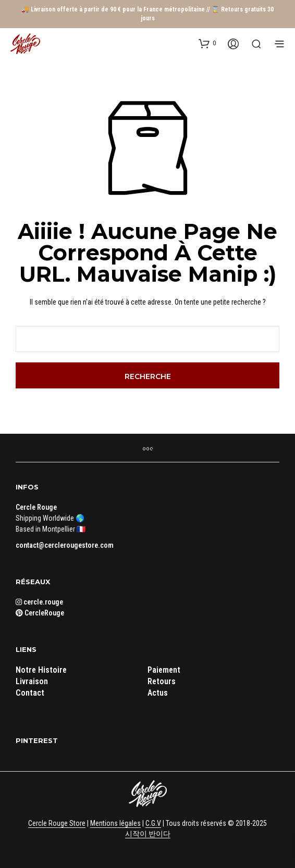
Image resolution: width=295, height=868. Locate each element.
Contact (30, 693)
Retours (162, 681)
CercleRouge (40, 613)
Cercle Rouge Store (57, 823)
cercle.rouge (39, 602)
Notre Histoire (41, 670)
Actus (158, 693)
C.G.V (153, 823)
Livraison (32, 681)
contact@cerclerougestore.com (65, 545)
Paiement (164, 670)
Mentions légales (115, 823)
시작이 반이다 (148, 834)
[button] (207, 43)
